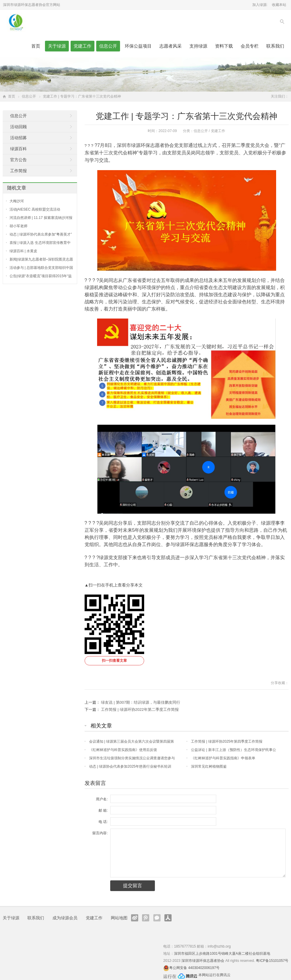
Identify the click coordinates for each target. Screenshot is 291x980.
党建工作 (83, 46)
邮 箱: (103, 810)
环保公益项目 (138, 46)
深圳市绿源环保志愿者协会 (203, 961)
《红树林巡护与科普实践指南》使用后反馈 (123, 750)
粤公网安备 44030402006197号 (194, 968)
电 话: (103, 822)
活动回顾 (18, 127)
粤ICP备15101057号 (272, 961)
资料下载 (224, 46)
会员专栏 (250, 46)
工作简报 (18, 171)
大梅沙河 (17, 201)
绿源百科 (18, 149)
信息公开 (108, 46)
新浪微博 (135, 918)
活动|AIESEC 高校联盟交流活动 (35, 209)
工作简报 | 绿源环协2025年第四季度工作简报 (227, 741)
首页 (36, 46)
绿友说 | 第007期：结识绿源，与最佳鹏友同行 (141, 702)
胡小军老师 (18, 226)
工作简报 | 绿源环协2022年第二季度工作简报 (140, 709)
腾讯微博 (146, 918)
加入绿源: (260, 5)
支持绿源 (198, 46)
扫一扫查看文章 (114, 661)
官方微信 (157, 918)
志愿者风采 (171, 46)
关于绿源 (57, 46)
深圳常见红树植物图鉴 (209, 766)
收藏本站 (279, 5)
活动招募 (18, 138)
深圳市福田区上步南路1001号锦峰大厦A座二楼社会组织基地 (222, 954)
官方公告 (18, 160)
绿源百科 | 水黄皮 (24, 251)
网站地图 (119, 918)
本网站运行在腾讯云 (214, 975)
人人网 (168, 918)
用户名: (102, 799)
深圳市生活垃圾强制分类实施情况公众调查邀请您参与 (132, 758)
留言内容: (100, 833)
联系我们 (275, 46)
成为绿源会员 (65, 918)
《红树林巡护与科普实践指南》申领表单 (223, 758)
